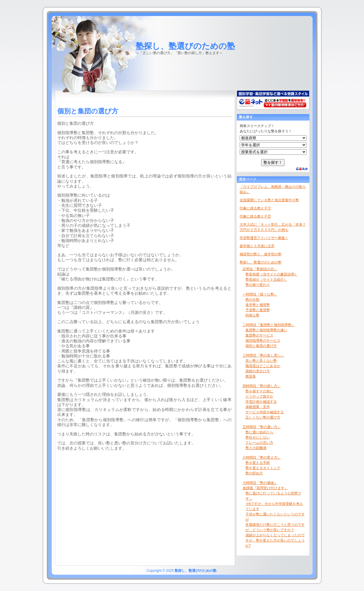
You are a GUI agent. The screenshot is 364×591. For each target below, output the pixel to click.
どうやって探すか (259, 396)
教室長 (251, 376)
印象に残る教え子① (255, 208)
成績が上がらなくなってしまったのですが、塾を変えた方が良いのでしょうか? (275, 540)
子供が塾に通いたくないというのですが (275, 517)
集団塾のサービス (259, 335)
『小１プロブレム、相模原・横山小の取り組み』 (273, 189)
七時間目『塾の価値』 (260, 483)
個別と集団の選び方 (261, 346)
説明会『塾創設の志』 (260, 269)
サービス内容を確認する (265, 412)
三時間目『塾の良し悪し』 (263, 355)
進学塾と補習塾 (258, 305)
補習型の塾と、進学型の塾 (261, 254)
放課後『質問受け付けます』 (265, 488)
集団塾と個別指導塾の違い (266, 330)
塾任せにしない (258, 437)
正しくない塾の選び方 (263, 417)
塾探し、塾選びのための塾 (185, 46)
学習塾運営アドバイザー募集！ (264, 238)
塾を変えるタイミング (263, 468)
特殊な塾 (252, 315)
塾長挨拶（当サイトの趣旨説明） (272, 274)
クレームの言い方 (259, 443)
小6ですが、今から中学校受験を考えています (274, 506)
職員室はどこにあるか (263, 366)
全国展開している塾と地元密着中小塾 (269, 200)
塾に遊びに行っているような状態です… (273, 496)
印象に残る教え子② (255, 216)
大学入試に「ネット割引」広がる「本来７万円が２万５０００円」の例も (273, 227)
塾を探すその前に (259, 391)
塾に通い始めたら (259, 432)
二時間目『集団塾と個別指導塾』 (269, 325)
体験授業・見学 (258, 407)
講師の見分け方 (258, 371)
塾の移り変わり (258, 285)
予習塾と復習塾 (258, 310)
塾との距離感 (256, 448)
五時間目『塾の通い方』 (262, 427)
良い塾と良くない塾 (261, 361)
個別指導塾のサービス (263, 341)
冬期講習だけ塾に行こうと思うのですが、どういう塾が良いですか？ (275, 527)
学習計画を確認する (261, 402)
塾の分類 (252, 300)
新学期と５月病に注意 (257, 246)
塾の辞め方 (254, 473)
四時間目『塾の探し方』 (262, 386)
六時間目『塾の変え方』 (262, 458)
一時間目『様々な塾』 (260, 294)
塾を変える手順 (258, 463)
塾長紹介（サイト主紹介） (266, 280)
